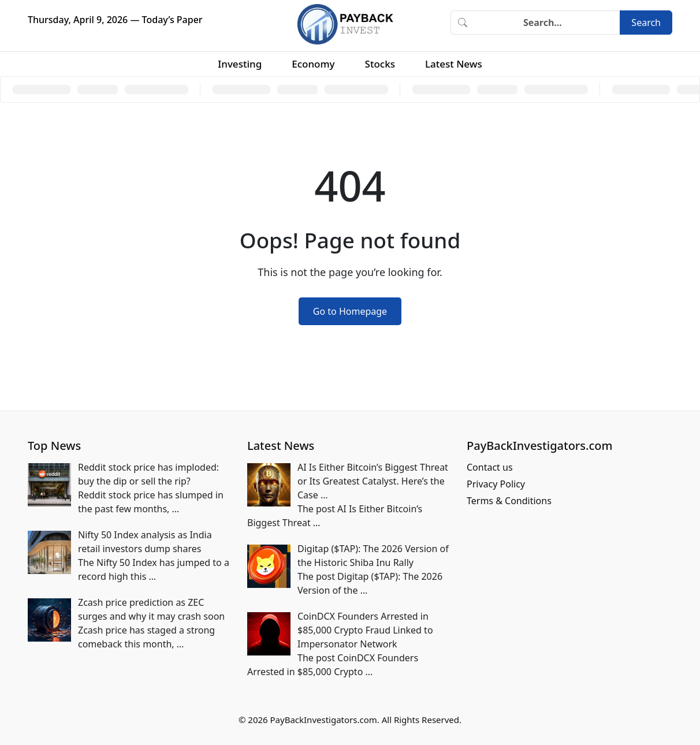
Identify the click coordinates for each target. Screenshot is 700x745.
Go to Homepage (350, 311)
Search (646, 23)
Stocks (380, 64)
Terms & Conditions (509, 501)
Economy (313, 64)
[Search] (547, 23)
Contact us (490, 467)
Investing (240, 64)
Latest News (454, 64)
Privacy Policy (496, 484)
